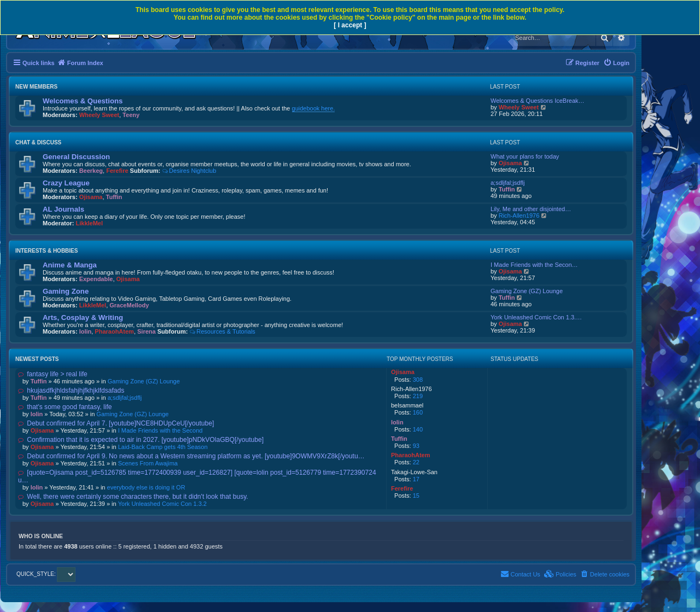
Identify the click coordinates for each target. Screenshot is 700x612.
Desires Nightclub (189, 171)
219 (418, 396)
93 (416, 446)
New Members (36, 87)
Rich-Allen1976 (519, 215)
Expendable (96, 279)
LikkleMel (90, 223)
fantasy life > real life (53, 374)
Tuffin (114, 197)
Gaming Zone (66, 291)
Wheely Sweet (99, 115)
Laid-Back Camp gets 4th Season (163, 447)
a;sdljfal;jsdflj (507, 183)
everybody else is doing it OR (146, 487)
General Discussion (76, 157)
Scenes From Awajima (148, 463)
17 (416, 479)
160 (418, 412)
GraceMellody (129, 305)
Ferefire (117, 171)
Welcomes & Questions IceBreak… (538, 101)
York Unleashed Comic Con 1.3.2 (162, 504)
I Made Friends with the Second (161, 430)
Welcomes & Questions (83, 101)
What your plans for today (525, 156)
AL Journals (63, 209)
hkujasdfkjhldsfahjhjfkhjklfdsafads (71, 390)
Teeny (131, 115)
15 (416, 496)
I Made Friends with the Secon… (534, 265)
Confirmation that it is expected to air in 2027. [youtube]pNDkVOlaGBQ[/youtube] (141, 440)
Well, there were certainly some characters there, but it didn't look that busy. (133, 497)
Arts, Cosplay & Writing (83, 317)
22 (416, 462)
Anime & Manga (70, 265)
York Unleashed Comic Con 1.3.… (536, 317)
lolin (86, 331)
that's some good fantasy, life (65, 407)
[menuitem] (616, 63)
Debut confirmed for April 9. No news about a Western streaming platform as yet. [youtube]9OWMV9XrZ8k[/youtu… (191, 456)
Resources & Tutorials (222, 331)
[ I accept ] (350, 25)
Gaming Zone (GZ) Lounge (527, 291)
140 (418, 429)
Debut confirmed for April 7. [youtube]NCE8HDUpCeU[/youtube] (116, 423)
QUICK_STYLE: (46, 574)
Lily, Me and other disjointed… (531, 209)
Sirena (147, 331)
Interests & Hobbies (46, 251)
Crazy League (66, 183)
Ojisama (511, 163)
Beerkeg (91, 171)
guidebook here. (314, 108)
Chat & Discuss (38, 142)
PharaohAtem (114, 331)
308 (418, 380)
